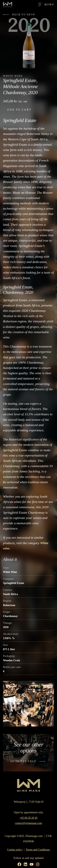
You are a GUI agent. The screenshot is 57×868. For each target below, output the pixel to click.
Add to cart (19, 110)
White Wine (13, 76)
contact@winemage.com (28, 823)
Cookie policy (15, 850)
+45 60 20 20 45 (28, 818)
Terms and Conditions (38, 850)
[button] (20, 15)
